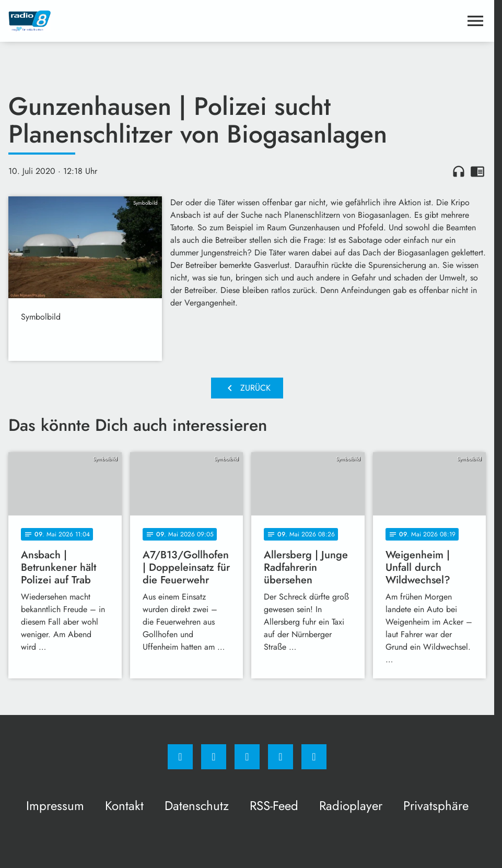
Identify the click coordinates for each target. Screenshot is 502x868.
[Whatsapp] (247, 757)
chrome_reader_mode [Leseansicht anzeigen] (477, 171)
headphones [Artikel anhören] (459, 171)
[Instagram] (214, 757)
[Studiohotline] (281, 757)
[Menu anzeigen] (475, 21)
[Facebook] (180, 757)
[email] (314, 757)
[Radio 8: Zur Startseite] (128, 21)
